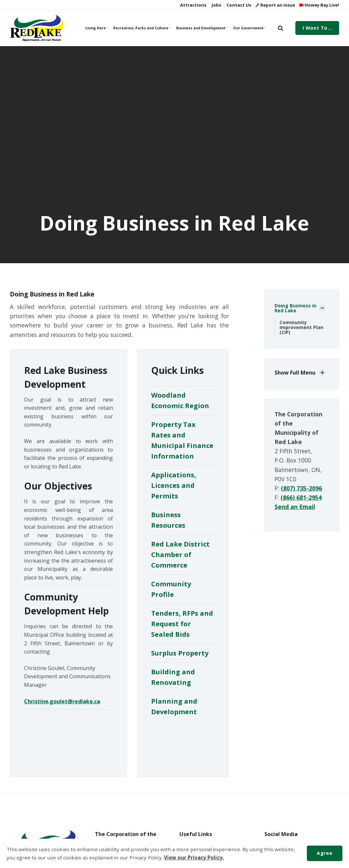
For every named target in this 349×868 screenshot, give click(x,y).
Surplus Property (180, 653)
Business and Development (202, 28)
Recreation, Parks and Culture (141, 28)
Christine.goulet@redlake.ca (62, 701)
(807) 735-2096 (301, 488)
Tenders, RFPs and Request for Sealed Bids (182, 624)
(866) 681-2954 (301, 497)
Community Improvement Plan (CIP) (301, 327)
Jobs (216, 5)
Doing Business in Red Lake (295, 308)
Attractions (193, 5)
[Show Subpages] (322, 308)
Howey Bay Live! (319, 5)
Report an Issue (275, 5)
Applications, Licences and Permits (174, 485)
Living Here (97, 28)
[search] (281, 28)
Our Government (250, 28)
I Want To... (317, 28)
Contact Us (238, 5)
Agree (324, 853)
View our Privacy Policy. (194, 857)
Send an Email (295, 507)
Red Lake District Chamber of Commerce (180, 555)
